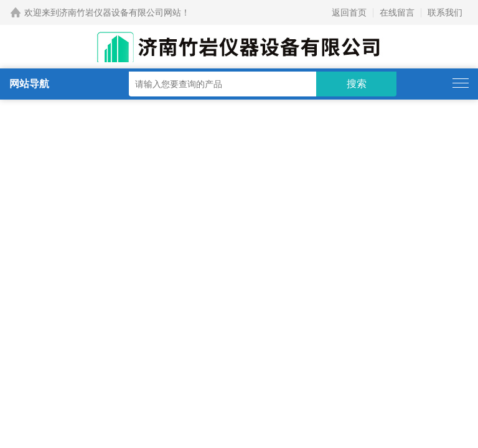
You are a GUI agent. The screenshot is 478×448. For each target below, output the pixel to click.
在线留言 (397, 12)
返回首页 (349, 12)
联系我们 (445, 12)
